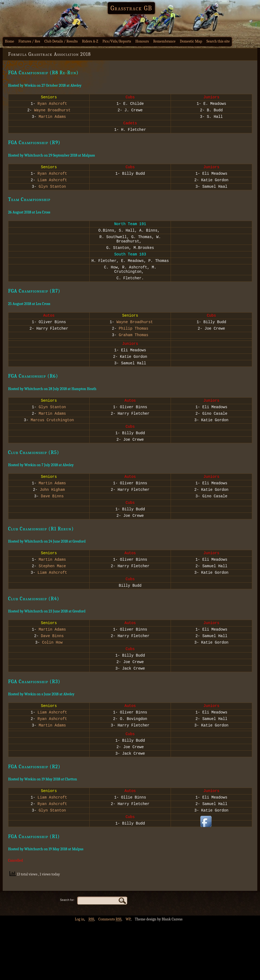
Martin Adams (52, 120)
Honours (142, 41)
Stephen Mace (52, 602)
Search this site (218, 41)
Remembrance (164, 41)
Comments (110, 976)
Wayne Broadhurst (52, 112)
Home (9, 41)
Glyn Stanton (52, 194)
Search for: (67, 957)
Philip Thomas (134, 347)
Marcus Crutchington (52, 446)
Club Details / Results (61, 41)
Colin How (52, 684)
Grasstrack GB (131, 8)
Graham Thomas (134, 354)
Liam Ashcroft (52, 187)
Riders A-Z (90, 41)
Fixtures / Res (29, 41)
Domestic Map (191, 41)
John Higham (52, 520)
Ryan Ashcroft (52, 105)
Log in (79, 976)
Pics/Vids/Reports (117, 41)
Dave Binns (52, 528)
